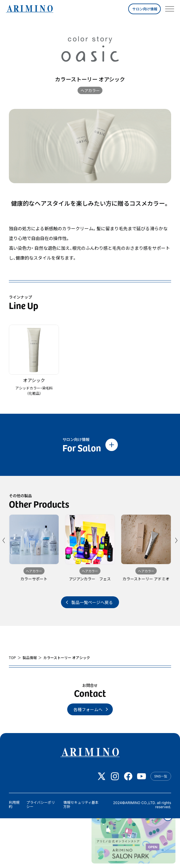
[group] (34, 551)
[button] (4, 540)
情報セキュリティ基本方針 (81, 805)
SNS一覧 (161, 776)
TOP (12, 658)
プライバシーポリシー (41, 805)
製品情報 (30, 658)
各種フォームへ (88, 709)
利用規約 (14, 805)
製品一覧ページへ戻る (92, 602)
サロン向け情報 (145, 9)
